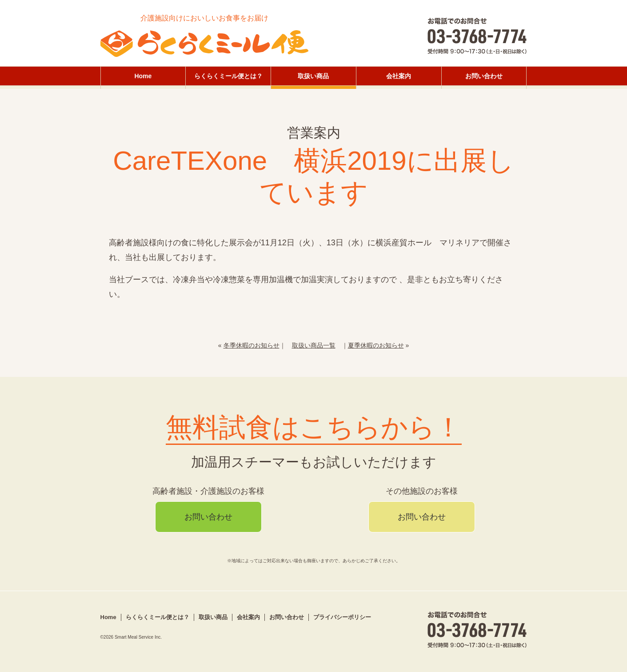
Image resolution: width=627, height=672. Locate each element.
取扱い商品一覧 (314, 345)
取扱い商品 (313, 76)
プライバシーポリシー (342, 617)
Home (143, 76)
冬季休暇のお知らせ (252, 345)
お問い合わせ (484, 76)
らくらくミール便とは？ (228, 76)
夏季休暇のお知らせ (376, 345)
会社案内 (399, 76)
